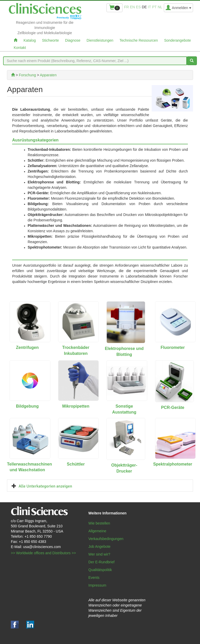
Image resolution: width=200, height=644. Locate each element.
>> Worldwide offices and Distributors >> (43, 553)
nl (160, 7)
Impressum (97, 585)
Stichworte (50, 40)
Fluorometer (173, 347)
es (138, 7)
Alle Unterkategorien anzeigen (45, 486)
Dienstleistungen (100, 40)
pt (154, 7)
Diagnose (73, 40)
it (149, 7)
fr (126, 7)
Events (94, 578)
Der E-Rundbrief (101, 562)
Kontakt (20, 48)
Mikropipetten (76, 406)
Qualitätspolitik (100, 570)
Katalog (30, 40)
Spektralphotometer (173, 464)
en (132, 7)
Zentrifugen (27, 347)
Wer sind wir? (99, 554)
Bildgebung (27, 406)
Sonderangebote (178, 40)
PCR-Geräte (173, 407)
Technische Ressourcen (139, 40)
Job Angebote (99, 546)
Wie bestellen (99, 523)
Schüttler (76, 464)
